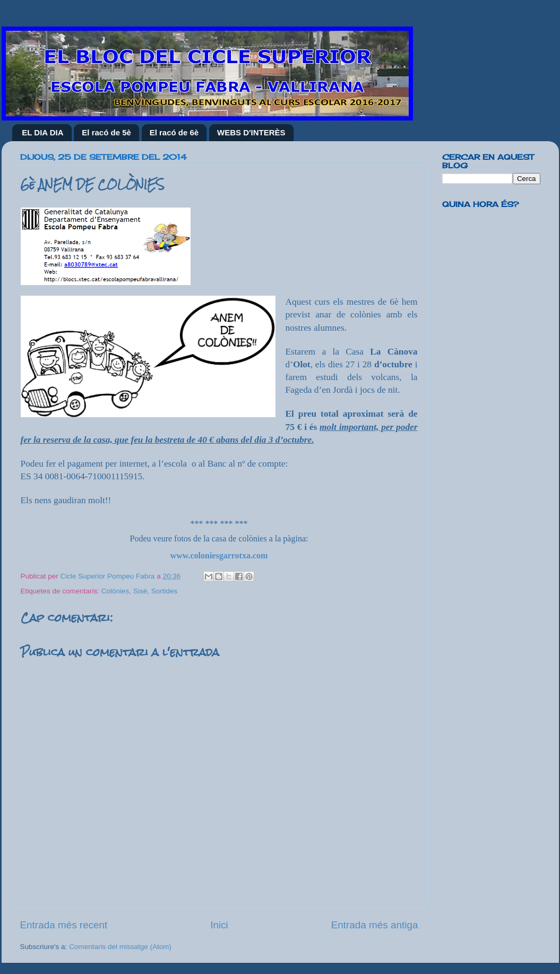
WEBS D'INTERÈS (251, 132)
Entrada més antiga (375, 925)
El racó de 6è (174, 132)
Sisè (140, 591)
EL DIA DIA (42, 132)
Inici (219, 925)
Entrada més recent (64, 925)
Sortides (165, 591)
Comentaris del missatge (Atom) (120, 947)
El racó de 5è (106, 132)
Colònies (115, 591)
